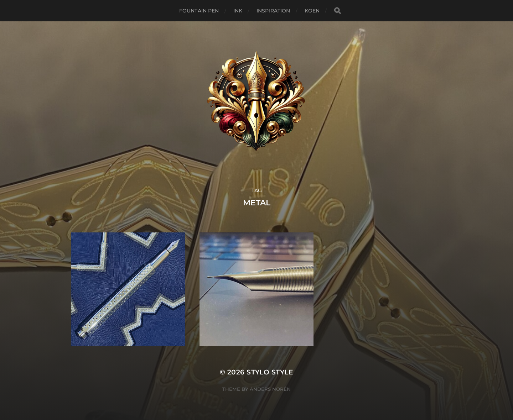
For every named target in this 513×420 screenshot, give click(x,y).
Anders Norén (270, 389)
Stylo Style (270, 372)
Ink (238, 11)
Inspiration (273, 11)
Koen (312, 11)
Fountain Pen (199, 11)
